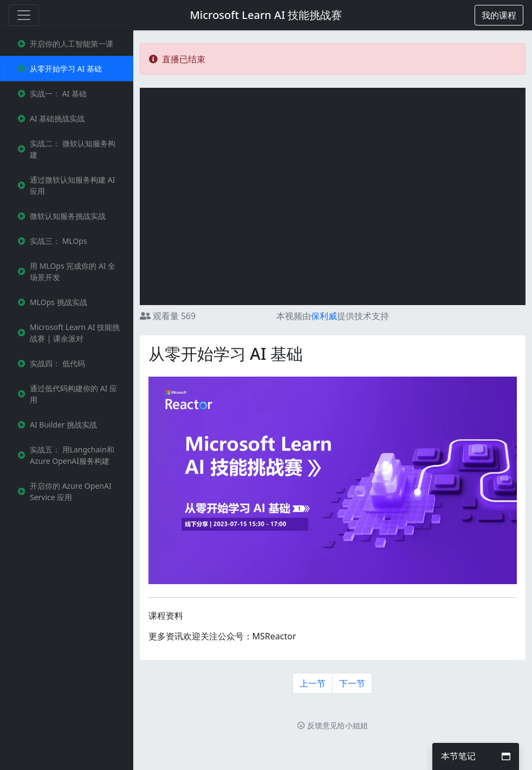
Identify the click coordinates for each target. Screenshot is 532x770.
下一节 (352, 683)
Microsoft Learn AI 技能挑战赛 (266, 15)
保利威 (324, 316)
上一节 (313, 683)
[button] (499, 15)
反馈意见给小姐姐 (333, 725)
